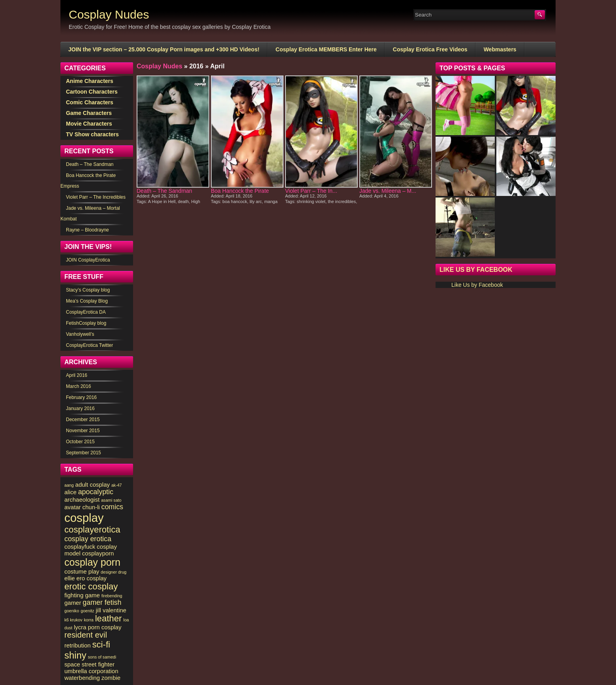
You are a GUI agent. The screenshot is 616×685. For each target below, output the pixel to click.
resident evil (86, 635)
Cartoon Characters (92, 92)
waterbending (82, 678)
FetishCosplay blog (86, 323)
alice (70, 492)
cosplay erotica (88, 539)
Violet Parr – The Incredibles (96, 197)
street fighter (98, 664)
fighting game (82, 595)
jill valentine (111, 610)
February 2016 (81, 397)
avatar (73, 507)
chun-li (91, 507)
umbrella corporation (91, 671)
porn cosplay (105, 627)
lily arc (256, 201)
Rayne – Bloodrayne (87, 230)
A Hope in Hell (162, 201)
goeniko (72, 611)
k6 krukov (73, 620)
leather (109, 618)
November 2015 (83, 431)
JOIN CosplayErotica (88, 260)
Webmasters (500, 49)
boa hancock (235, 201)
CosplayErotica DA (86, 312)
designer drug (114, 572)
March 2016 (78, 386)
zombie (111, 678)
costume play (82, 571)
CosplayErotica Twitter (89, 345)
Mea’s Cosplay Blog (87, 301)
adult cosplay (93, 485)
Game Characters (89, 113)
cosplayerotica (92, 530)
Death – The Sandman (164, 191)
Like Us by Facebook (476, 270)
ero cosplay (92, 578)
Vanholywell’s (80, 334)
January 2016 (80, 408)
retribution (78, 645)
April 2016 (77, 375)
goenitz (87, 611)
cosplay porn (92, 562)
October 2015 (80, 442)
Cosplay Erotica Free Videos (430, 49)
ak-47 (117, 485)
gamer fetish (102, 602)
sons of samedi (102, 657)
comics (112, 507)
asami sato (111, 500)
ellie (70, 578)
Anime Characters (90, 81)
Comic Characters (90, 102)
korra (89, 620)
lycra (80, 627)
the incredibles (342, 201)
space (72, 664)
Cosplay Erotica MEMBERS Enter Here (326, 49)
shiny (75, 655)
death (184, 201)
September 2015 (84, 453)
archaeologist (82, 500)
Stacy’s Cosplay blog (88, 290)
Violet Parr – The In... (311, 191)
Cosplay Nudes (109, 14)
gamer (73, 603)
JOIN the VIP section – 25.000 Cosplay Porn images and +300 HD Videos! (164, 49)
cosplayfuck (80, 547)
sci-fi (101, 645)
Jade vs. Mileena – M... (388, 191)
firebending (112, 596)
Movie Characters (89, 124)
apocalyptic (96, 492)
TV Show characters (92, 134)
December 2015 (83, 420)
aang (69, 485)
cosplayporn (98, 553)
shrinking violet (311, 201)
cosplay (84, 518)
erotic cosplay (91, 586)
